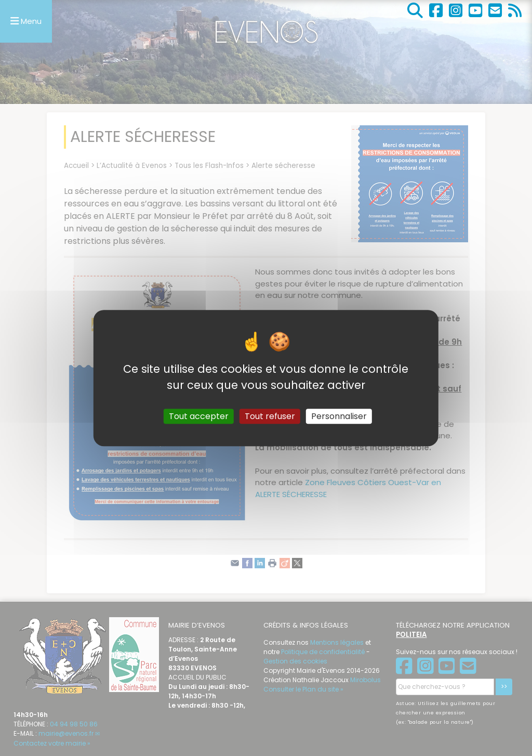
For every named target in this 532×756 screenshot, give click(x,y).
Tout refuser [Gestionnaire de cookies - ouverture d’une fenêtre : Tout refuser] (270, 416)
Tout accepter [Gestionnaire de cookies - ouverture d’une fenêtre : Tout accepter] (199, 416)
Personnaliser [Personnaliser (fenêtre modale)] (339, 416)
